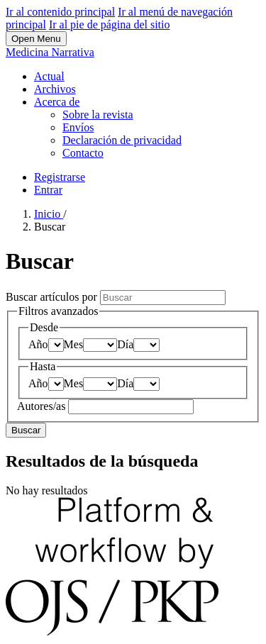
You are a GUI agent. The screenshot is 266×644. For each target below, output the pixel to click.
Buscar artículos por (53, 297)
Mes (74, 344)
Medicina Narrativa (50, 52)
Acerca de (57, 102)
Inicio (49, 214)
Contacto (83, 153)
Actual (49, 76)
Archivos (55, 89)
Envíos (78, 127)
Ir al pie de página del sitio (110, 24)
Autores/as (43, 406)
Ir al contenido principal (60, 12)
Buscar (26, 430)
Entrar (48, 190)
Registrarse (60, 177)
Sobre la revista (98, 115)
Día (125, 344)
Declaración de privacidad (122, 140)
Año (38, 344)
